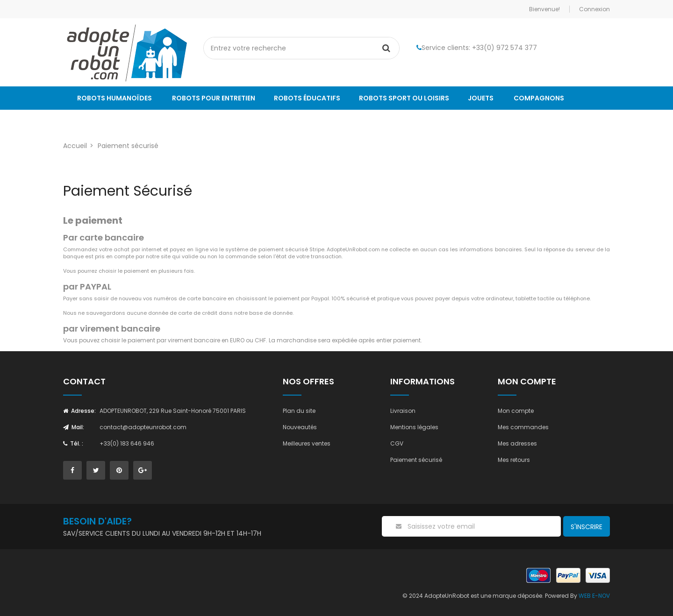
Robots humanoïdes (115, 98)
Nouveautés (300, 427)
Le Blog (90, 121)
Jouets (481, 98)
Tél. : (73, 443)
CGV (397, 443)
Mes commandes (523, 427)
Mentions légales (414, 427)
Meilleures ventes (307, 443)
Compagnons (539, 98)
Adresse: (79, 411)
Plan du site (299, 411)
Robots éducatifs (307, 98)
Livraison (403, 411)
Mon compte (516, 411)
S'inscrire (587, 527)
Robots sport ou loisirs (404, 98)
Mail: (74, 427)
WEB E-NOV (594, 596)
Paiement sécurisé (416, 460)
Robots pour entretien (214, 98)
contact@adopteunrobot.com (143, 427)
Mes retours (514, 460)
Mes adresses (517, 443)
